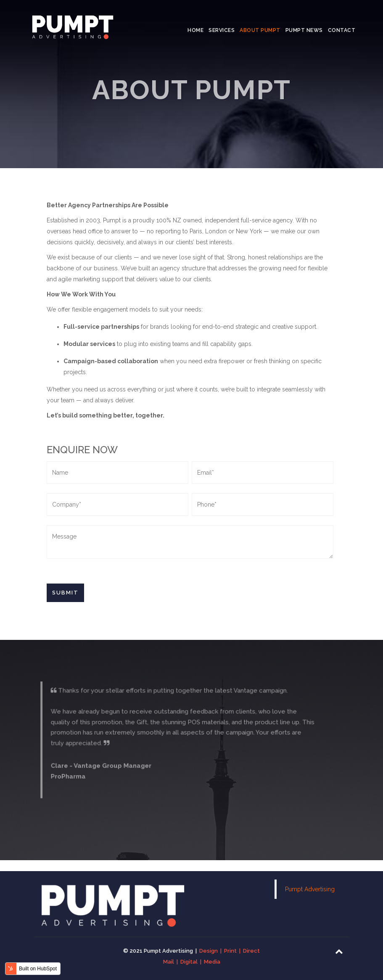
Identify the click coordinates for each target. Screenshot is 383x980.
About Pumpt (260, 30)
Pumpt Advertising (310, 889)
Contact (342, 30)
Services (222, 30)
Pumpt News (304, 30)
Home (195, 30)
